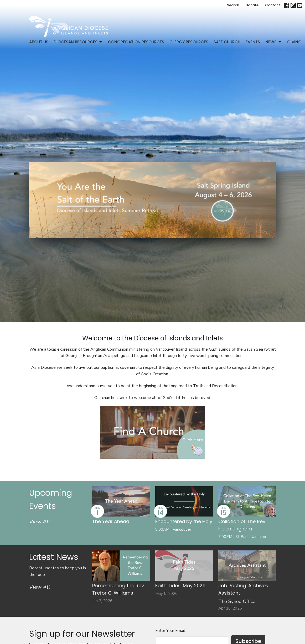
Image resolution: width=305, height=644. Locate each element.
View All (40, 522)
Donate (252, 5)
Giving (294, 42)
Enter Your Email (170, 631)
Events (253, 42)
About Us (39, 42)
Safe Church (227, 42)
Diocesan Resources (78, 42)
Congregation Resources (136, 42)
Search (233, 5)
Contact (273, 5)
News (274, 42)
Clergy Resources (189, 42)
